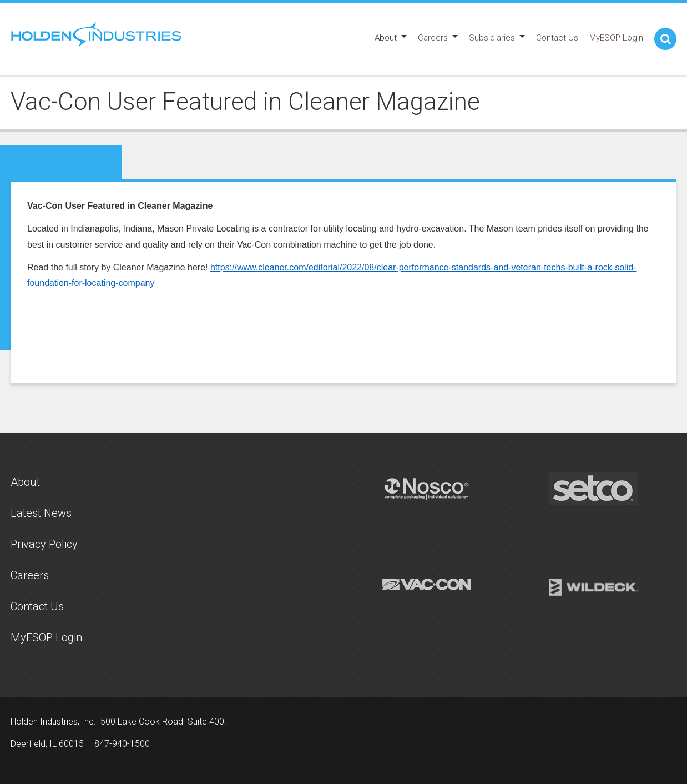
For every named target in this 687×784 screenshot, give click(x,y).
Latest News (41, 513)
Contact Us (37, 606)
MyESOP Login (46, 637)
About (25, 482)
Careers (30, 575)
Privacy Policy (44, 544)
